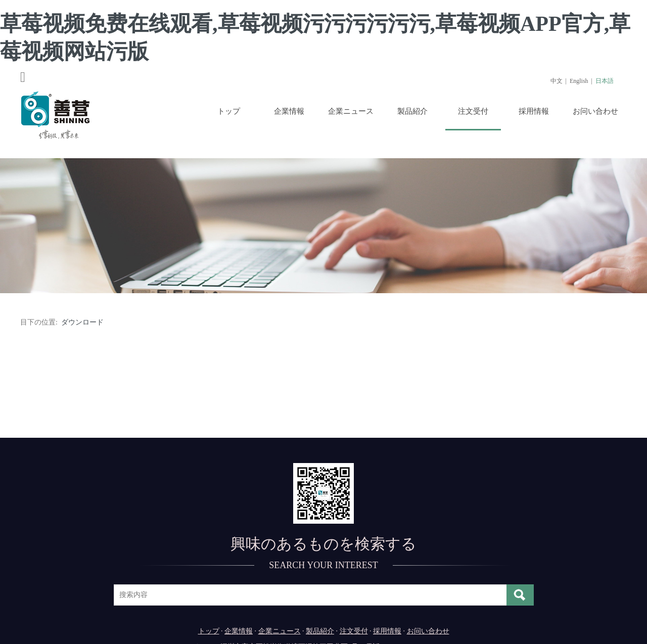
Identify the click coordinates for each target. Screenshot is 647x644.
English (579, 81)
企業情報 (289, 111)
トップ (229, 111)
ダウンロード (82, 322)
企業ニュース (351, 111)
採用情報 (534, 111)
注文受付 (473, 111)
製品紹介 (412, 111)
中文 (557, 81)
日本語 (605, 81)
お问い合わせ (595, 111)
